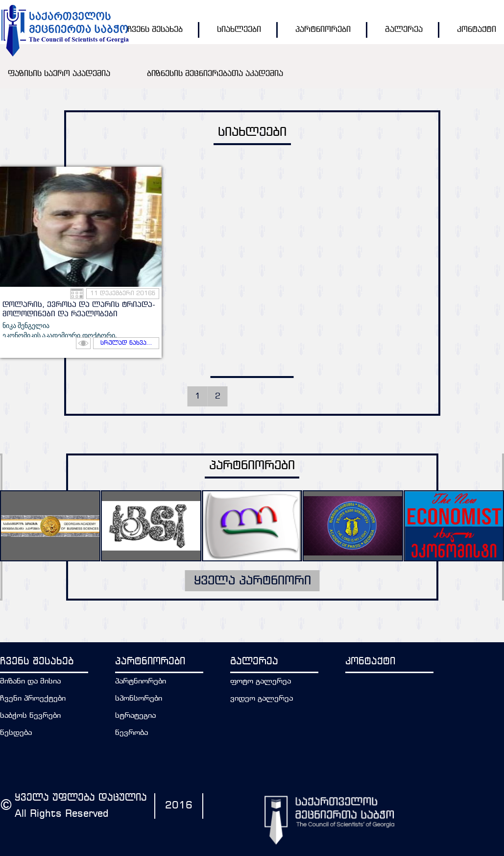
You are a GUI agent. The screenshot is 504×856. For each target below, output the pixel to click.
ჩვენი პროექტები (33, 699)
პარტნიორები (323, 30)
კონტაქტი (477, 30)
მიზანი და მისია (30, 682)
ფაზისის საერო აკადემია (59, 74)
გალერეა (404, 30)
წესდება (16, 733)
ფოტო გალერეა (261, 682)
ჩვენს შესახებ (155, 30)
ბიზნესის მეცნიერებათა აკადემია (215, 74)
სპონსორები (139, 699)
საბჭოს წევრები (30, 716)
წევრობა (132, 733)
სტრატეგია (135, 716)
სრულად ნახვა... (126, 343)
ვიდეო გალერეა (262, 699)
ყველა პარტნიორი (252, 581)
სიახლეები (239, 30)
